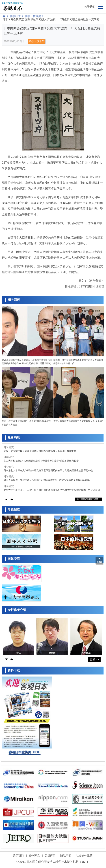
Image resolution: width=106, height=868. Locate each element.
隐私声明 (66, 855)
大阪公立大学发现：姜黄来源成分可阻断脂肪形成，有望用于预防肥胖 (40, 451)
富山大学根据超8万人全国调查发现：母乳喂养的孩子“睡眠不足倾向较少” (41, 461)
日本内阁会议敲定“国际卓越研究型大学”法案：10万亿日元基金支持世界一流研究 (51, 19)
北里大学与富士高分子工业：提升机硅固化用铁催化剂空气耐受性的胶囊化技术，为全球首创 (52, 490)
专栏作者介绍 (17, 610)
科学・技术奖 (33, 16)
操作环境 (34, 855)
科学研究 (15, 16)
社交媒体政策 (84, 855)
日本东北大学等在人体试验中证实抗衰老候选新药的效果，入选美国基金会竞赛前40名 (48, 470)
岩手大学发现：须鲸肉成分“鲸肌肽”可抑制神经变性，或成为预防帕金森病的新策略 (47, 480)
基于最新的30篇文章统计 (89, 499)
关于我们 (90, 7)
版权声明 (50, 855)
